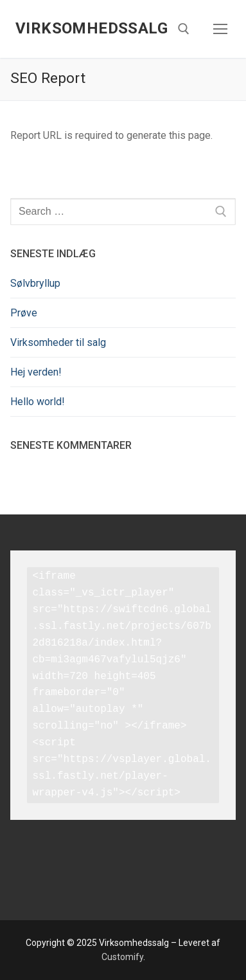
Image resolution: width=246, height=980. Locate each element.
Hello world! (38, 402)
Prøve (24, 313)
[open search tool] (184, 29)
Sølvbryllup (35, 283)
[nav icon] (220, 29)
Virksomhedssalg (92, 28)
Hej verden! (36, 372)
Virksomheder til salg (58, 342)
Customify (122, 957)
